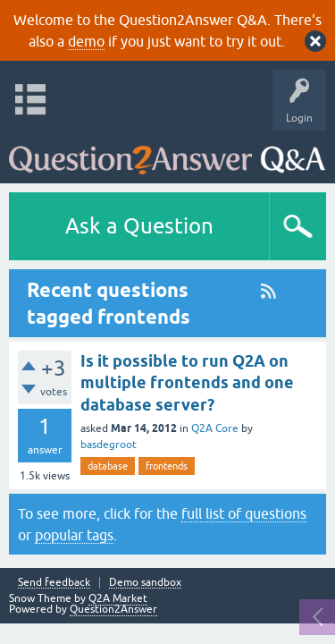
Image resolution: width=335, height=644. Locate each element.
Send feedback (54, 583)
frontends (167, 466)
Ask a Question (139, 226)
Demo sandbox (145, 583)
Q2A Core (215, 428)
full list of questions (244, 513)
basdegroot (109, 445)
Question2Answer (113, 609)
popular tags (74, 535)
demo (86, 41)
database (108, 466)
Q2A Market (118, 598)
